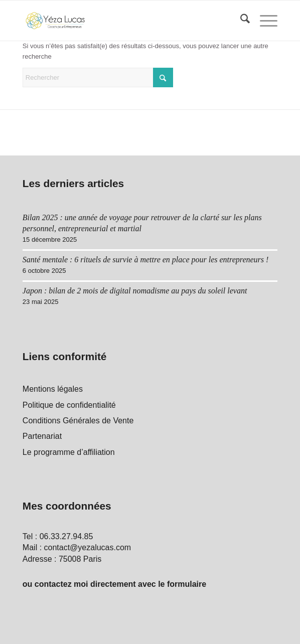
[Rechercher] (240, 21)
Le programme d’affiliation (69, 452)
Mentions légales (53, 389)
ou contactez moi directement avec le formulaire (114, 584)
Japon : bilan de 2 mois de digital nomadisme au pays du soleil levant (135, 291)
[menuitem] (240, 21)
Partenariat (42, 436)
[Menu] (264, 21)
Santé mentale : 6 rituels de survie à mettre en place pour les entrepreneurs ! (146, 260)
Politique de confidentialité (69, 405)
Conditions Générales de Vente (78, 421)
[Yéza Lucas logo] (125, 21)
